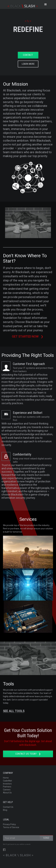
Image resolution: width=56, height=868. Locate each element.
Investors (7, 784)
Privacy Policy (9, 824)
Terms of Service (11, 827)
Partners (7, 787)
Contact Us (8, 807)
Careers (7, 790)
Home (6, 778)
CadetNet (7, 781)
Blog (5, 810)
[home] (22, 4)
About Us (7, 793)
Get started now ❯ (28, 336)
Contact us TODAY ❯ (28, 754)
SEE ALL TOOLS (14, 711)
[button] (46, 4)
